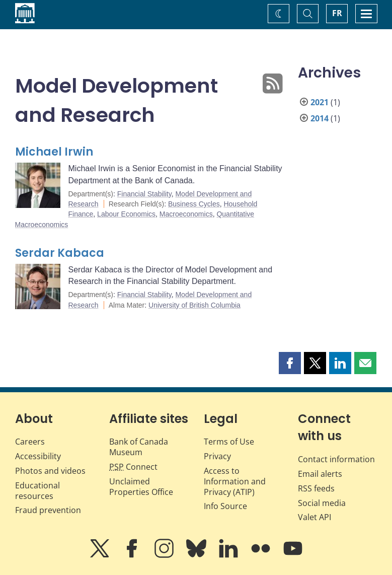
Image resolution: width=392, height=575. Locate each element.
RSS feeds (316, 488)
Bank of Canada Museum (139, 447)
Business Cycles (194, 204)
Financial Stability (144, 194)
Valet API (315, 517)
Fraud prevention (48, 510)
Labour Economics (126, 214)
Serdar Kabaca (60, 253)
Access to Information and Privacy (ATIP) (235, 481)
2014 (320, 118)
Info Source (225, 506)
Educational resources (37, 491)
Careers (30, 442)
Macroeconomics (186, 214)
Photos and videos (50, 471)
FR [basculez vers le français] (337, 13)
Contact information (336, 459)
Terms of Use (229, 442)
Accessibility (38, 456)
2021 (320, 102)
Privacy (217, 456)
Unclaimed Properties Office (141, 487)
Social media (322, 503)
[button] (290, 363)
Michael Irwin (54, 152)
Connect (133, 467)
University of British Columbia (194, 305)
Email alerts (320, 474)
